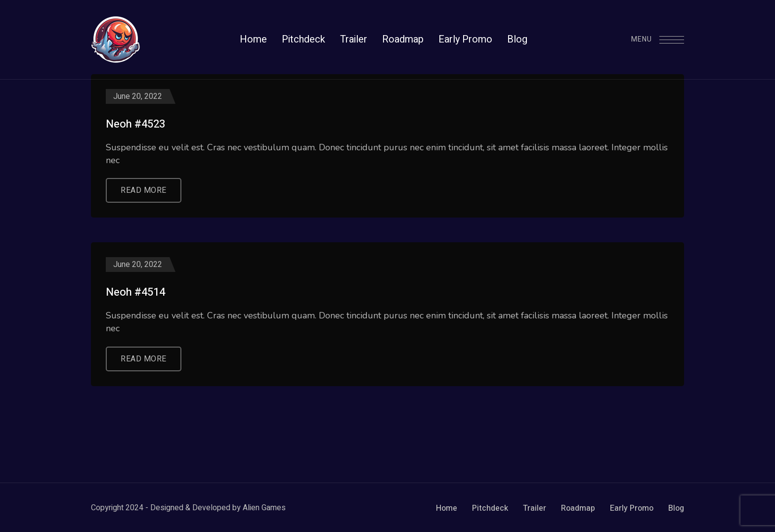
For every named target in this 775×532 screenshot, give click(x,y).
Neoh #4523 (135, 124)
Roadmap (578, 508)
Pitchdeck (490, 508)
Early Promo (632, 508)
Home (447, 508)
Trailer (535, 508)
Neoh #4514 (135, 292)
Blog (676, 508)
